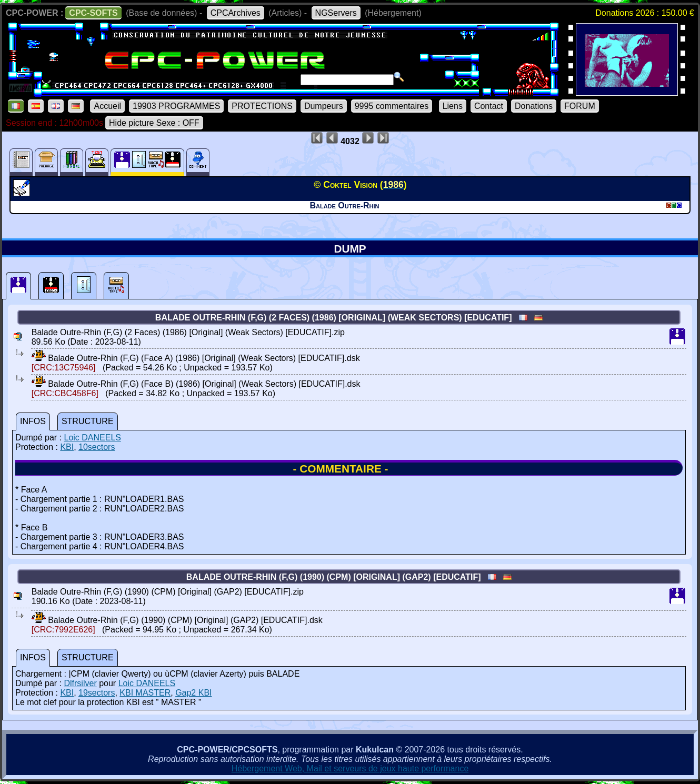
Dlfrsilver (80, 683)
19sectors (97, 693)
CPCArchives (236, 13)
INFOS (33, 421)
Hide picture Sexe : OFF (154, 123)
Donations (534, 106)
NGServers (336, 13)
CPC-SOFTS (93, 13)
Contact (489, 106)
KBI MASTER (145, 693)
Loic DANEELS (92, 438)
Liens (453, 106)
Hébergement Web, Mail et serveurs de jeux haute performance (350, 768)
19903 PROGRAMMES (176, 106)
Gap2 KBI (193, 693)
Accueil (107, 106)
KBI (67, 447)
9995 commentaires (392, 106)
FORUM (580, 106)
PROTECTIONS (262, 106)
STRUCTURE (88, 421)
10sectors (97, 447)
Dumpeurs (324, 106)
